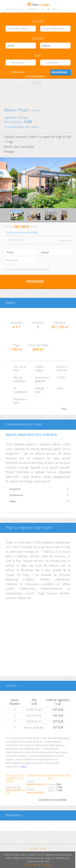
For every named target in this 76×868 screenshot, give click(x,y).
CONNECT (32, 9)
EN (42, 9)
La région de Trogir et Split (55, 137)
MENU (55, 9)
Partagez (9, 152)
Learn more (32, 865)
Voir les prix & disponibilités (22, 232)
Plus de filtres (35, 77)
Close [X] (46, 865)
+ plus (23, 766)
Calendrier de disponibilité (52, 800)
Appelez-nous (15, 9)
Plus (64, 409)
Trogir (10, 142)
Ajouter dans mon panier (19, 147)
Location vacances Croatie (20, 137)
